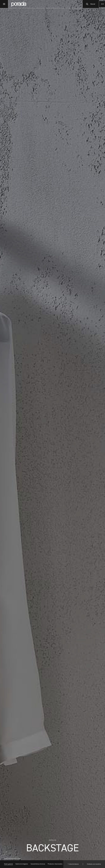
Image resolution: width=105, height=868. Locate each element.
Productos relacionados (55, 864)
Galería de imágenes (22, 864)
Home (6, 859)
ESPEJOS (11, 859)
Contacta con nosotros (94, 864)
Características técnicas (38, 864)
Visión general (8, 864)
